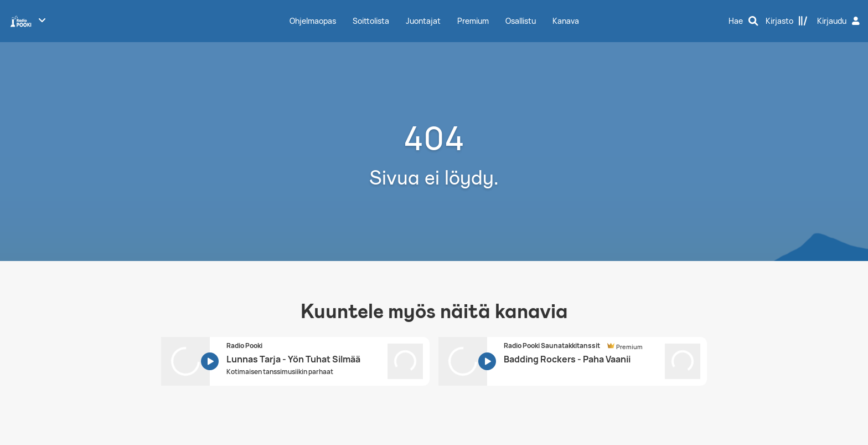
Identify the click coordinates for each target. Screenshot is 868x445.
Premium (473, 21)
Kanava (566, 21)
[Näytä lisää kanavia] (42, 20)
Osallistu (521, 21)
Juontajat (423, 21)
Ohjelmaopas (313, 21)
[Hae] (743, 21)
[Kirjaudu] (840, 21)
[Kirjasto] (787, 21)
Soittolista (371, 21)
